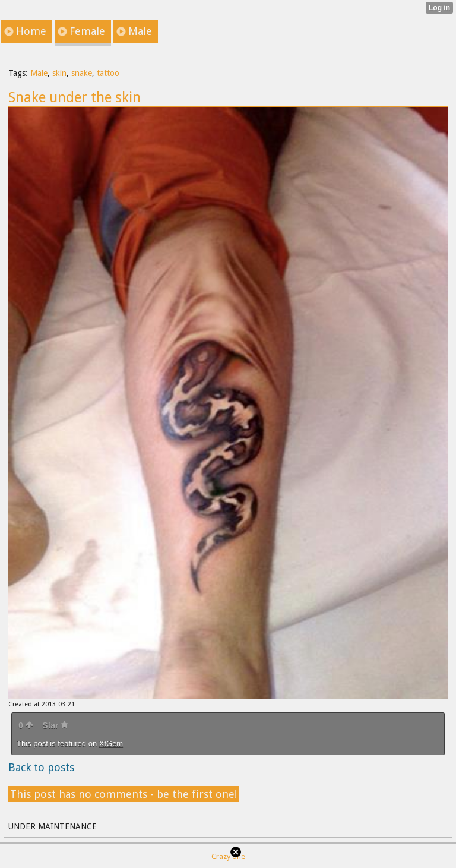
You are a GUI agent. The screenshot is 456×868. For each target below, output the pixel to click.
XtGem (111, 744)
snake (82, 73)
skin (59, 73)
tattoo (108, 73)
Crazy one (228, 856)
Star (55, 725)
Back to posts (41, 767)
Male (39, 73)
